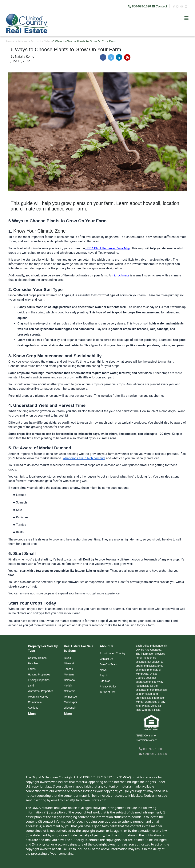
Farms (32, 669)
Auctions (33, 708)
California (70, 691)
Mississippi (70, 702)
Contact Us (106, 659)
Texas (68, 658)
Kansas (68, 669)
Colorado (69, 680)
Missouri (69, 663)
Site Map (105, 681)
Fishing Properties (39, 680)
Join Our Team (108, 664)
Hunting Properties (39, 674)
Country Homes (37, 658)
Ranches (33, 663)
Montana (69, 674)
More (32, 714)
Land (31, 686)
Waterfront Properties (41, 691)
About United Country (113, 653)
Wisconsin (70, 708)
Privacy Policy (108, 687)
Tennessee (70, 697)
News (103, 670)
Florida (68, 686)
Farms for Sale (40, 41)
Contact (160, 6)
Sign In (104, 675)
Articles (22, 41)
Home (10, 41)
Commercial (35, 702)
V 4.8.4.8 (161, 754)
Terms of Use (108, 692)
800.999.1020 (150, 749)
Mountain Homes (38, 697)
